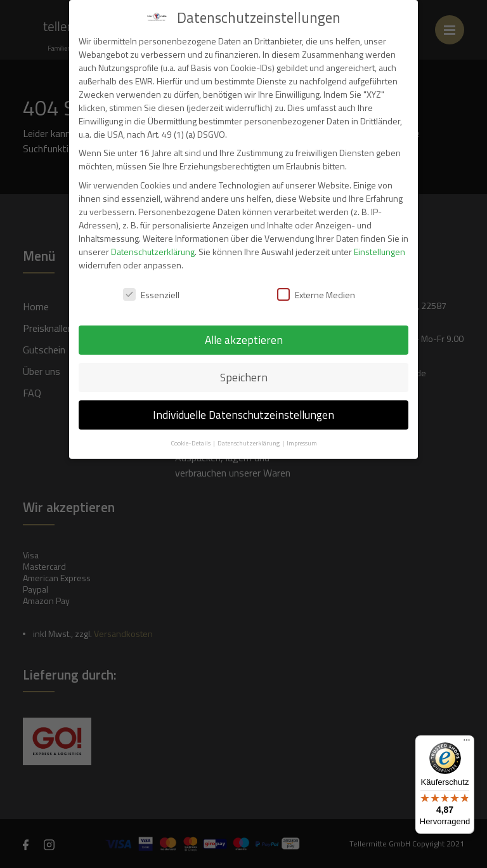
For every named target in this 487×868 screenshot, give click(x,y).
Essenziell (151, 295)
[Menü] (467, 743)
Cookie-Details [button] (191, 443)
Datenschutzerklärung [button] (249, 443)
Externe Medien (316, 295)
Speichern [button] (244, 377)
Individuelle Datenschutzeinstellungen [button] (243, 415)
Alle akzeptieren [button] (244, 340)
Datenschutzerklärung (153, 252)
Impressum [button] (302, 443)
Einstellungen (380, 252)
